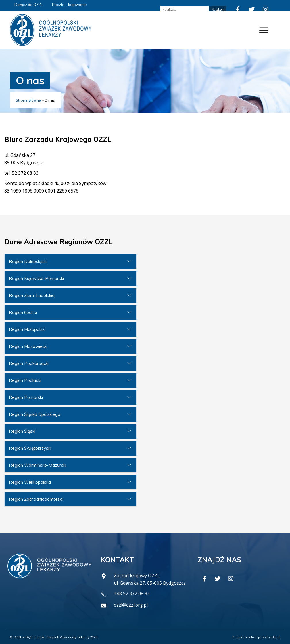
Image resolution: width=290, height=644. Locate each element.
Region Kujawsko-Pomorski (36, 278)
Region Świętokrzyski (30, 448)
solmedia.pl (271, 637)
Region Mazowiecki (28, 346)
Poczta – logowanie (69, 5)
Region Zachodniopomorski (36, 499)
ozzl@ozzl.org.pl (131, 605)
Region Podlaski (25, 380)
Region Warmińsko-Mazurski (38, 465)
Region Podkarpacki (29, 363)
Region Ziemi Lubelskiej (32, 295)
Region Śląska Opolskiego (35, 414)
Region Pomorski (26, 397)
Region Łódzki (23, 312)
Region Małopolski (27, 329)
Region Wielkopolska (30, 482)
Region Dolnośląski (28, 261)
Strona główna (28, 100)
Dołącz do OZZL (29, 5)
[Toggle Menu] (264, 30)
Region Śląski (22, 431)
